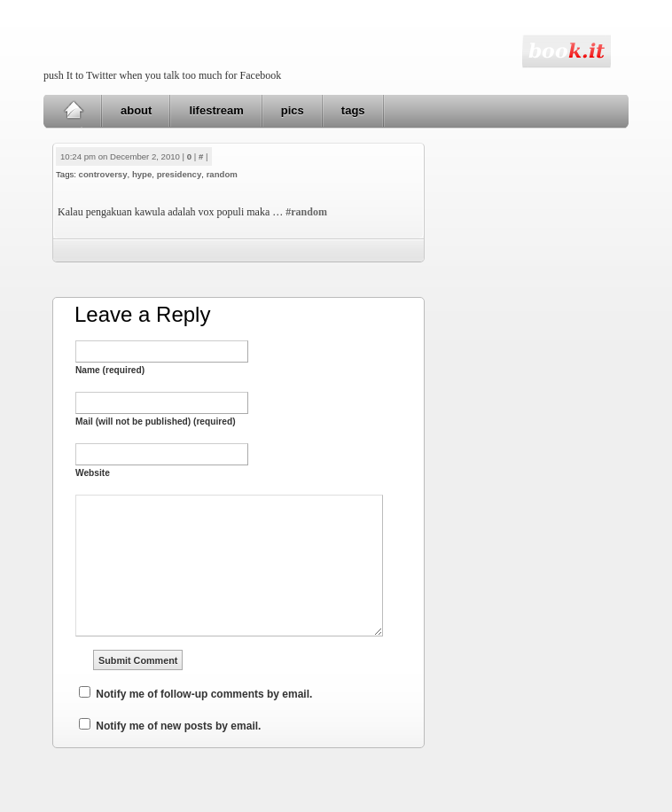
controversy (103, 174)
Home (73, 111)
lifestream (216, 110)
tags (353, 110)
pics (293, 110)
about (136, 110)
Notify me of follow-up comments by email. (204, 694)
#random (306, 212)
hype (142, 174)
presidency (180, 174)
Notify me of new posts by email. (178, 726)
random (222, 174)
